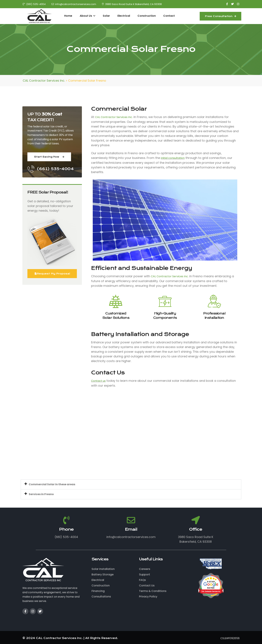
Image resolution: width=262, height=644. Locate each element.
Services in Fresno (41, 494)
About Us (87, 16)
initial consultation (173, 158)
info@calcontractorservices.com (74, 4)
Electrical (124, 16)
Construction (147, 16)
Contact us (98, 381)
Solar (106, 16)
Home (68, 16)
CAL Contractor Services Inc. (114, 117)
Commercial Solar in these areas (52, 484)
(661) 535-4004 (34, 4)
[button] (131, 484)
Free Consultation (220, 16)
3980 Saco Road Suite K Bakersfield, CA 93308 (132, 4)
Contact (169, 16)
